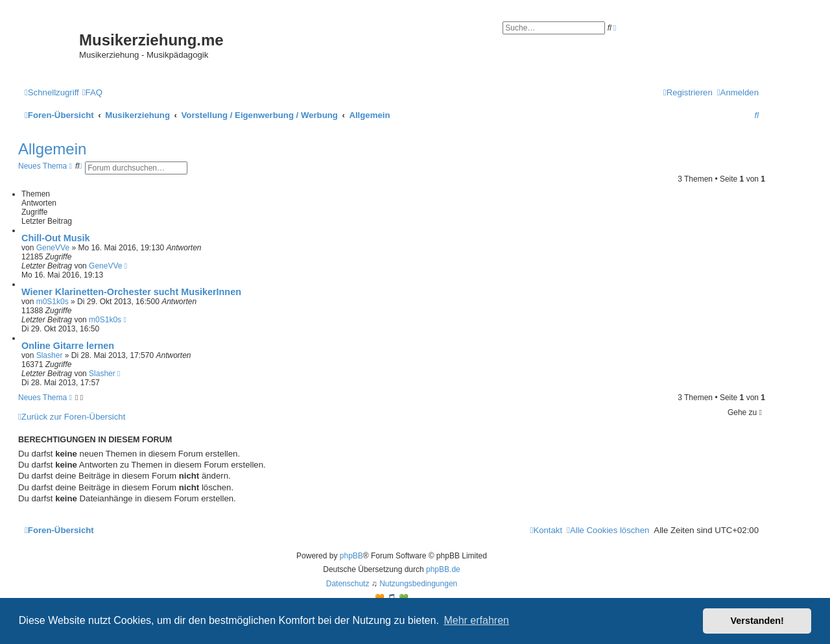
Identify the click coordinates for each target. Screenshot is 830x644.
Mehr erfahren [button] (476, 620)
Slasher (50, 355)
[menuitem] (92, 92)
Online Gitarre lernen (68, 346)
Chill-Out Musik (56, 238)
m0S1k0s (53, 302)
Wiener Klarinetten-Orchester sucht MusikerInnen (131, 292)
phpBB (351, 556)
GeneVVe (53, 248)
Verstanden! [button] (757, 621)
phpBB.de (443, 569)
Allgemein (52, 149)
